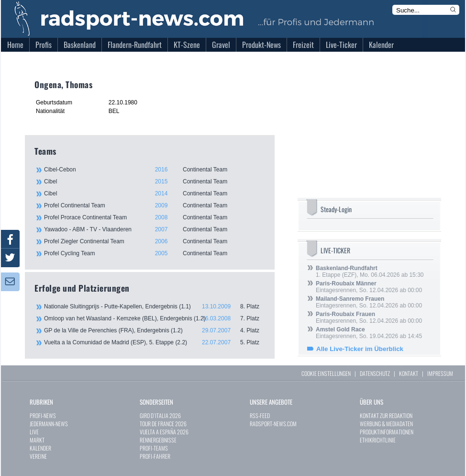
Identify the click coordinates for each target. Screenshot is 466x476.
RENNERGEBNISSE (158, 440)
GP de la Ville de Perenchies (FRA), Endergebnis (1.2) (155, 330)
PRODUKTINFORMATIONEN (387, 432)
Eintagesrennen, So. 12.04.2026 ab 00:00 (369, 287)
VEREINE (38, 456)
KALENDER (40, 448)
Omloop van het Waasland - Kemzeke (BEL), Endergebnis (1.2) (155, 318)
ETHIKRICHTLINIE (378, 440)
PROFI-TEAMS (154, 448)
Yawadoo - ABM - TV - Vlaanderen (154, 229)
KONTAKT (409, 373)
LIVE (34, 432)
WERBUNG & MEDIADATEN (386, 424)
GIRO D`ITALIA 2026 (160, 415)
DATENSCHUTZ (375, 373)
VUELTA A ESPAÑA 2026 (164, 432)
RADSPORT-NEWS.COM (273, 424)
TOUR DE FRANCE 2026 (163, 424)
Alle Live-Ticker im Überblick (360, 349)
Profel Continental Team (154, 205)
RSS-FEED (260, 415)
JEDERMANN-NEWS (49, 424)
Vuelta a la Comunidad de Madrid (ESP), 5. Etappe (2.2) (155, 342)
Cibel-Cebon (154, 170)
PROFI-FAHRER (155, 456)
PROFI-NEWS (43, 415)
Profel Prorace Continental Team (154, 217)
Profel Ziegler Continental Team (154, 241)
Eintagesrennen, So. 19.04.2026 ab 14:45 (369, 333)
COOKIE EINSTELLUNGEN (326, 373)
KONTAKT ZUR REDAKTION (386, 415)
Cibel (154, 181)
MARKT (37, 440)
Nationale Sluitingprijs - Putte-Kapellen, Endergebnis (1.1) (155, 306)
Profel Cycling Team (154, 253)
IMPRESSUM (440, 373)
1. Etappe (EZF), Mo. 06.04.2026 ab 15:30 (370, 272)
